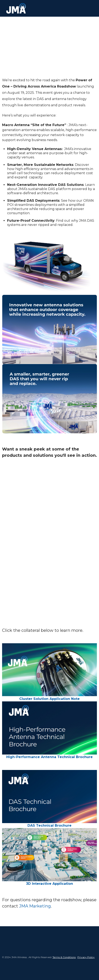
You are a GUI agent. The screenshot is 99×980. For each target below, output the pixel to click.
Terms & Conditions (64, 957)
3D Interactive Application (49, 884)
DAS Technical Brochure (49, 825)
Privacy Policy (86, 957)
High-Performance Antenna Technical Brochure (49, 757)
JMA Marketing (35, 906)
